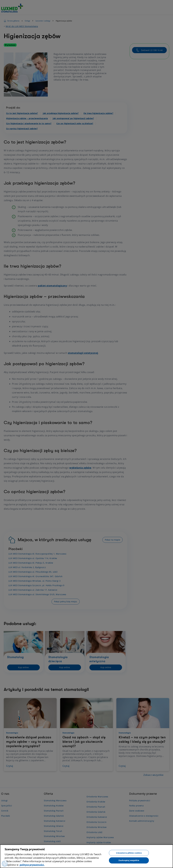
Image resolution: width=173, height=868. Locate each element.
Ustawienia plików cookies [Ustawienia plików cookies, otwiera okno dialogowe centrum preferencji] (129, 853)
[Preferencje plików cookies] (5, 864)
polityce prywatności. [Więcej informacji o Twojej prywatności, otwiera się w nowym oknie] (32, 865)
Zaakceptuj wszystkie (129, 860)
